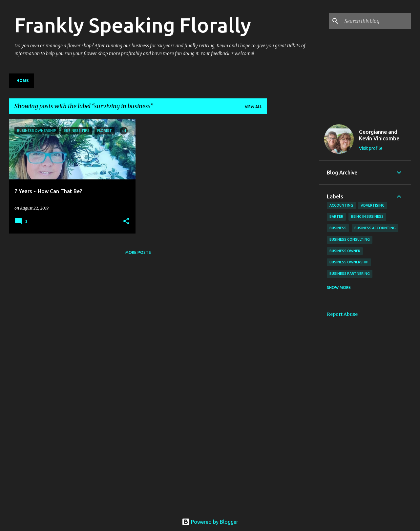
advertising (373, 205)
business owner (345, 251)
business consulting (350, 239)
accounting (341, 205)
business (338, 228)
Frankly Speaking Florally (133, 25)
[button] (126, 222)
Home (23, 81)
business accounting (375, 228)
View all (253, 107)
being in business (367, 216)
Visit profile (371, 148)
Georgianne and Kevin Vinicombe (379, 135)
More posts (138, 252)
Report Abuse (342, 314)
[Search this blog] (376, 21)
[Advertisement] (293, 217)
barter (336, 216)
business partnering (350, 274)
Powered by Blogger (210, 522)
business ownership (349, 262)
